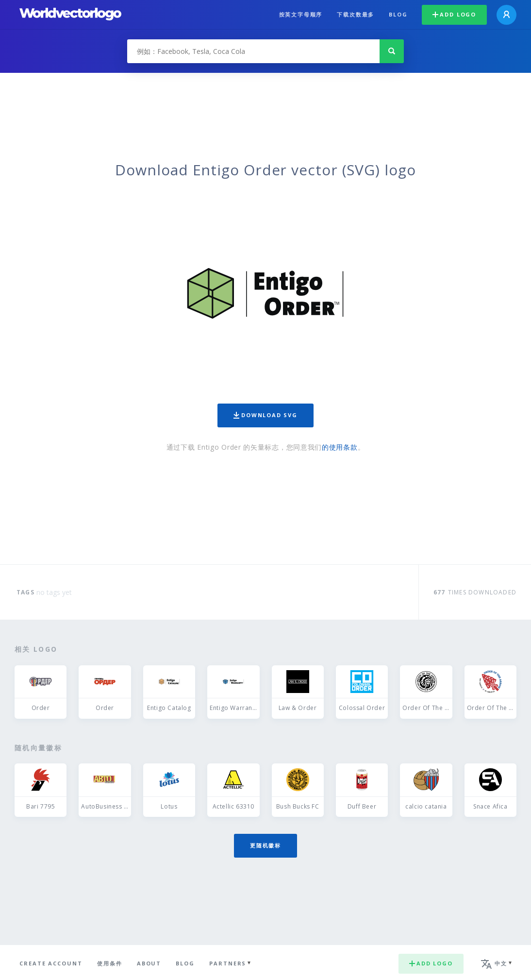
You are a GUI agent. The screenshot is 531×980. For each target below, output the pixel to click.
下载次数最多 (356, 14)
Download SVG (265, 415)
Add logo (454, 14)
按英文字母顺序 (301, 14)
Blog (398, 14)
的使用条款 (340, 447)
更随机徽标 (265, 845)
